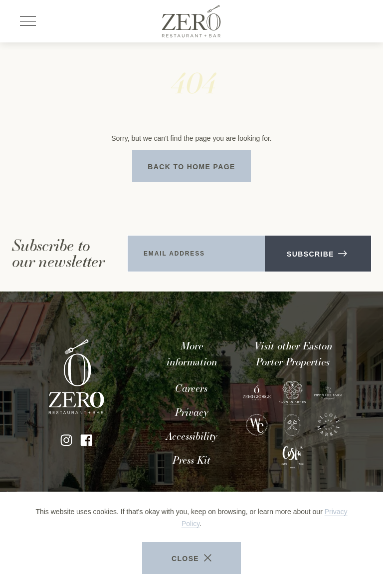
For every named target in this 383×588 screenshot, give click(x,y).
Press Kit (191, 460)
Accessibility (191, 436)
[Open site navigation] (28, 21)
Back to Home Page (191, 167)
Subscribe (316, 254)
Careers (191, 388)
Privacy (191, 412)
